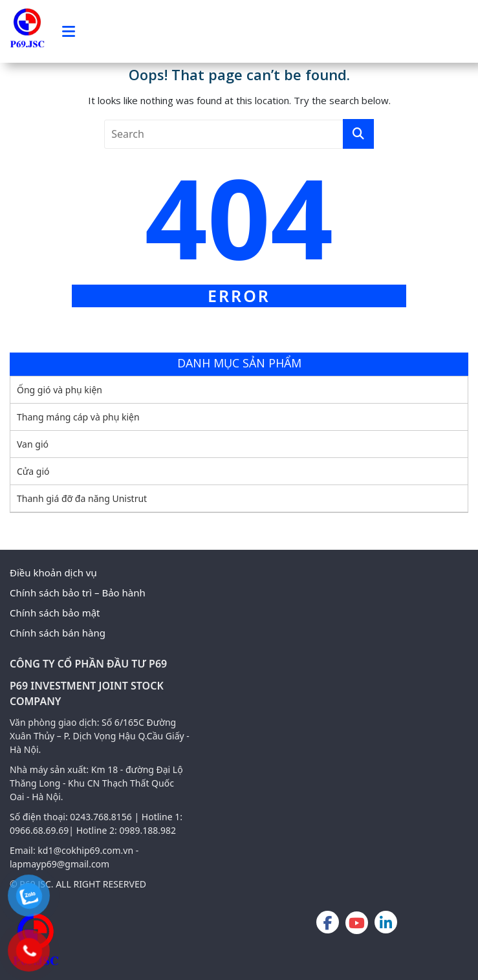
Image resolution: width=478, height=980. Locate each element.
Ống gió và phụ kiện (60, 390)
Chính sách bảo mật (55, 613)
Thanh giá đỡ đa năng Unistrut (82, 498)
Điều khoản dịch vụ (53, 572)
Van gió (33, 444)
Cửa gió (33, 471)
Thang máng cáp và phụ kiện (78, 417)
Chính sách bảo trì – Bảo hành (78, 593)
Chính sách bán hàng (58, 633)
